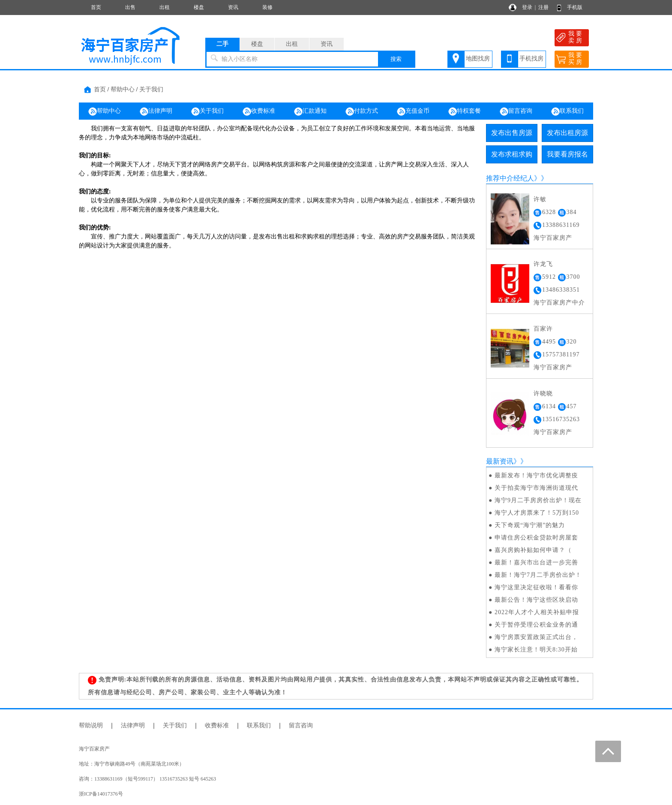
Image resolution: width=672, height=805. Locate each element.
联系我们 (567, 112)
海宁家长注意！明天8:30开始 (536, 650)
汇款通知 (310, 112)
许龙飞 (543, 264)
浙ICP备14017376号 (101, 794)
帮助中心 (123, 89)
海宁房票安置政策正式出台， (536, 637)
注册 (543, 7)
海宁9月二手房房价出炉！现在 (538, 500)
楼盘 (199, 7)
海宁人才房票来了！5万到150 (537, 513)
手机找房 (531, 59)
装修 (267, 7)
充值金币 (413, 112)
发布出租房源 (567, 133)
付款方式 (362, 112)
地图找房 (478, 59)
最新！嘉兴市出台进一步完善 (536, 562)
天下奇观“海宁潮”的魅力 (530, 525)
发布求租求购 (512, 154)
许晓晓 (543, 393)
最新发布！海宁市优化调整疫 (536, 475)
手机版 (575, 7)
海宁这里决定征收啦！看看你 (536, 587)
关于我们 (151, 89)
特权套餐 (465, 112)
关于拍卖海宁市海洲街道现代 (536, 488)
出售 (130, 7)
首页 (96, 7)
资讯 (233, 7)
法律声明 (156, 112)
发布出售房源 (512, 133)
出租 (165, 7)
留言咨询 (516, 112)
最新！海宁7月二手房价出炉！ (538, 575)
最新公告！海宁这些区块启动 (536, 600)
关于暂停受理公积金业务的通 (536, 625)
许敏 (540, 199)
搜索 (396, 59)
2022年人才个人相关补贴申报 (537, 612)
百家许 (543, 329)
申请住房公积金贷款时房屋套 (536, 538)
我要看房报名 (567, 154)
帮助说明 (91, 725)
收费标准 (259, 112)
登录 (527, 7)
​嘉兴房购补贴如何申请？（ (533, 550)
